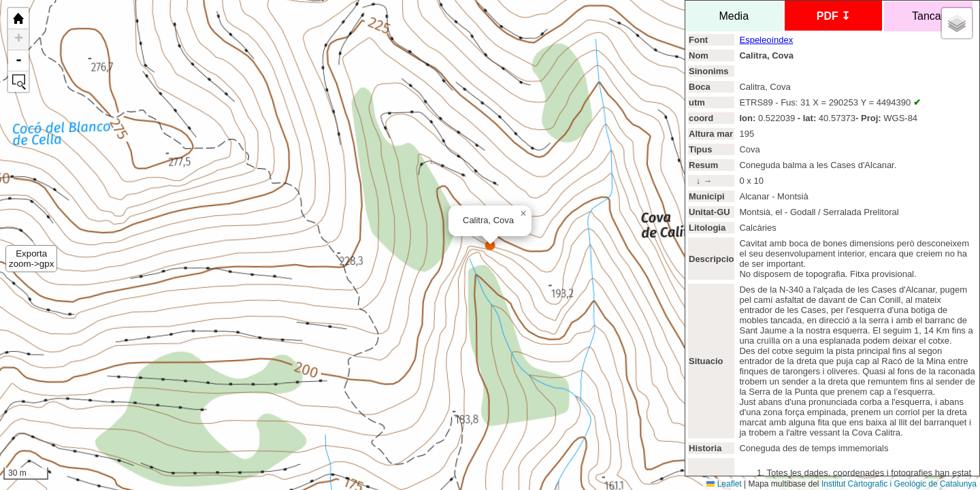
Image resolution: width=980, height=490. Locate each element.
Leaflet (724, 484)
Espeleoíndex (766, 40)
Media (734, 16)
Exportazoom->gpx (31, 259)
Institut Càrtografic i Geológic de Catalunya (899, 484)
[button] (523, 214)
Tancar (928, 16)
